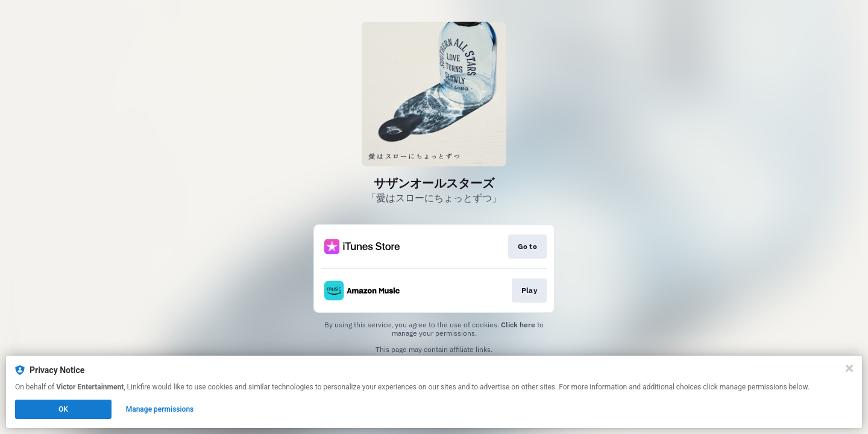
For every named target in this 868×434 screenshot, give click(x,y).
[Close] (849, 368)
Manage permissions (160, 409)
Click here (518, 325)
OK (63, 409)
